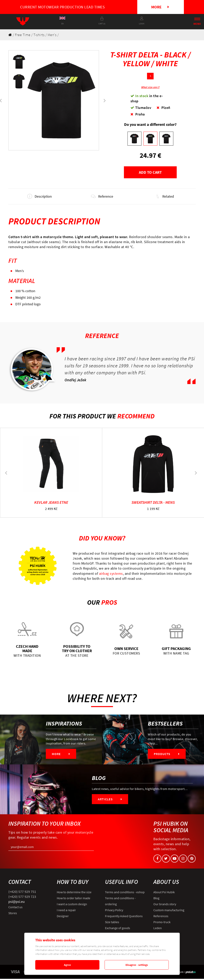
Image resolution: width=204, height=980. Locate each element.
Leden (158, 929)
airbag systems (111, 575)
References (161, 917)
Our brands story (165, 905)
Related (164, 197)
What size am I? (150, 87)
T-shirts (39, 35)
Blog (156, 899)
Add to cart (150, 172)
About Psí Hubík (164, 893)
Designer (63, 917)
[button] (105, 100)
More (160, 7)
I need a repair (66, 911)
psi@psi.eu (17, 903)
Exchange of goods (118, 929)
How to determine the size (74, 893)
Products (167, 755)
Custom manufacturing (169, 911)
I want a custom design (72, 905)
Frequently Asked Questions (124, 917)
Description (40, 197)
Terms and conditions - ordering (120, 902)
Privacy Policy (114, 911)
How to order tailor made (74, 899)
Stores (13, 914)
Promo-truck (162, 923)
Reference (102, 197)
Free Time (23, 35)
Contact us (15, 908)
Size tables (112, 923)
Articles (110, 800)
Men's (52, 35)
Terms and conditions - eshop (125, 893)
